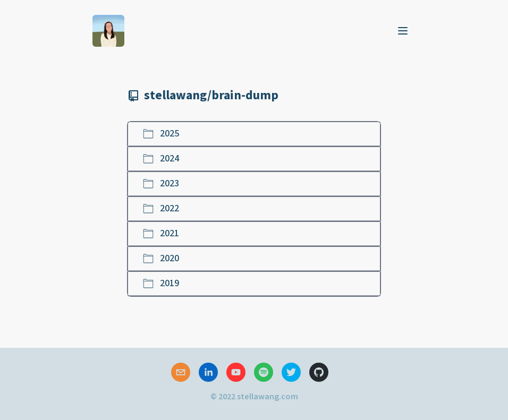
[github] (319, 372)
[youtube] (236, 372)
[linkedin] (208, 372)
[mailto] (181, 372)
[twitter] (291, 372)
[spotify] (264, 372)
